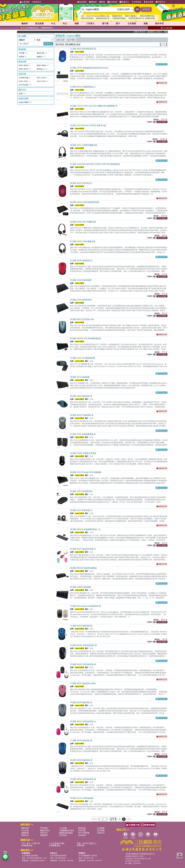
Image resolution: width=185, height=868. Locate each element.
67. (83, 549)
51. (83, 241)
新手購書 (101, 830)
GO (137, 9)
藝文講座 (148, 2)
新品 (39, 24)
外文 (65, 24)
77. (81, 740)
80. (82, 798)
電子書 (105, 24)
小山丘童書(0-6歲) (57, 843)
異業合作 (25, 835)
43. (83, 87)
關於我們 (25, 828)
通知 (102, 2)
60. (82, 415)
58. (80, 377)
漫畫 (146, 24)
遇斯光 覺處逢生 (131, 16)
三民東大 (90, 24)
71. (81, 626)
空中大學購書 (84, 833)
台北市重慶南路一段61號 (88, 856)
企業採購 (25, 2)
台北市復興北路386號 (30, 856)
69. (80, 587)
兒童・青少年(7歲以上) (87, 843)
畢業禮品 (81, 845)
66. (85, 529)
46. (84, 145)
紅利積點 (101, 828)
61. (83, 434)
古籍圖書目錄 (27, 845)
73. (83, 664)
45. (88, 125)
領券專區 (136, 2)
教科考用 (159, 24)
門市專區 (44, 828)
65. (81, 510)
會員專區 (82, 2)
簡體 (77, 24)
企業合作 (101, 833)
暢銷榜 (25, 24)
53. (81, 280)
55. (82, 319)
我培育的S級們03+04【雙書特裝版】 (142, 18)
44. (94, 106)
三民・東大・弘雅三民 (31, 843)
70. (86, 606)
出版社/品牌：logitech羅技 (66, 40)
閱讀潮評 (44, 835)
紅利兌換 (112, 2)
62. (83, 453)
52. (81, 261)
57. (82, 358)
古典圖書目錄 (55, 845)
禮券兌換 (82, 828)
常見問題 (82, 830)
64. (81, 491)
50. (83, 222)
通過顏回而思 (117, 16)
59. (81, 396)
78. (81, 760)
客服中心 (124, 2)
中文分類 (25, 830)
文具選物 (132, 24)
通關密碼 (25, 833)
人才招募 (63, 828)
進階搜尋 (146, 9)
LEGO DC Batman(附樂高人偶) (98, 16)
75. (81, 702)
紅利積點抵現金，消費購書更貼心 (37, 28)
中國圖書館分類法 (67, 830)
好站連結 (82, 835)
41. (83, 49)
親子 (118, 24)
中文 (53, 24)
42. (89, 68)
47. (95, 164)
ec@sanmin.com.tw (37, 861)
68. (83, 568)
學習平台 (160, 2)
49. (85, 202)
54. (81, 300)
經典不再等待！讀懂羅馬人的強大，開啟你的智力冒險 (157, 32)
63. (86, 472)
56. (86, 338)
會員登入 (37, 2)
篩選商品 (48, 44)
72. (83, 645)
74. (83, 683)
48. (81, 183)
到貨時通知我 (162, 64)
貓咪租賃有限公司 (103, 18)
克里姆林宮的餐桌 (119, 18)
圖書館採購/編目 (66, 833)
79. (83, 779)
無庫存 (149, 122)
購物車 (93, 2)
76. (83, 721)
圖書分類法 (45, 830)
